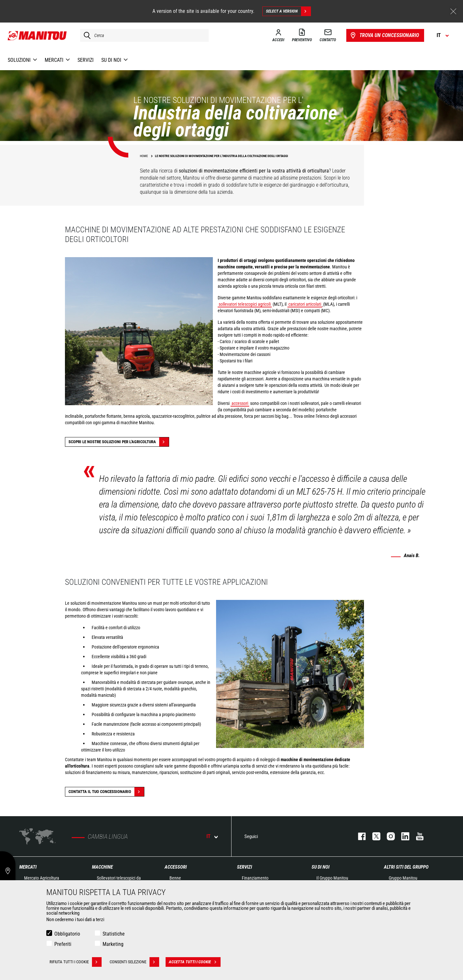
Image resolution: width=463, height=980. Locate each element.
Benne (175, 878)
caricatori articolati (305, 304)
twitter (373, 836)
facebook (359, 836)
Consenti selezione (134, 962)
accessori (240, 403)
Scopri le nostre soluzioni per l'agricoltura (119, 442)
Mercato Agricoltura (42, 878)
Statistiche (114, 934)
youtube (417, 836)
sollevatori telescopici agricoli (245, 304)
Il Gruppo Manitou (332, 878)
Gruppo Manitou (403, 878)
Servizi (245, 867)
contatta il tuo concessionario (106, 792)
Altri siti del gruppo (406, 867)
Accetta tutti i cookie (195, 962)
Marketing (113, 944)
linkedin (402, 836)
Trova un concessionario (384, 35)
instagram (388, 836)
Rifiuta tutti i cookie (76, 962)
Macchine (102, 867)
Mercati (28, 867)
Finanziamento (255, 878)
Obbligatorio (67, 934)
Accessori (176, 867)
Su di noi (321, 867)
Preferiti (63, 944)
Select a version (288, 11)
